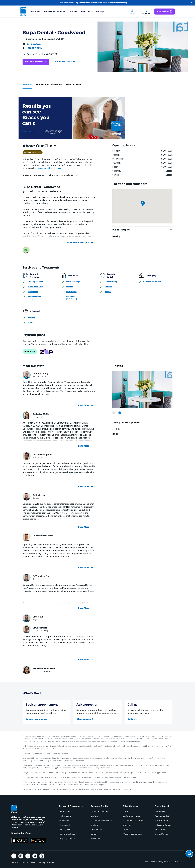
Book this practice (34, 62)
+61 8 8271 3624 (34, 48)
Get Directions (34, 44)
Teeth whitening (111, 282)
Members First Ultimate (50, 168)
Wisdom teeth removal (152, 282)
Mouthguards (33, 291)
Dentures (108, 287)
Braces (30, 322)
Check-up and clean (35, 282)
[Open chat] (189, 854)
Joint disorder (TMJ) (35, 287)
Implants (70, 287)
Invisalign (32, 317)
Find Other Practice (65, 62)
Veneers (108, 291)
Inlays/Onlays (71, 291)
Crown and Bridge (73, 282)
